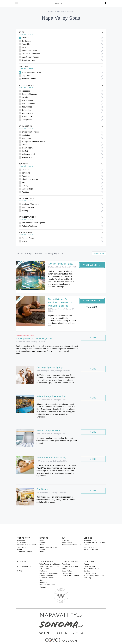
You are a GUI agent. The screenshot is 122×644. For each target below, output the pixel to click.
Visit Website (92, 265)
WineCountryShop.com (71, 545)
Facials (62, 97)
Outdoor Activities (47, 585)
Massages (62, 91)
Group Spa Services (62, 132)
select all (22, 34)
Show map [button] (99, 253)
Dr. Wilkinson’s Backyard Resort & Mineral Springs (60, 302)
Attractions (44, 569)
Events (42, 543)
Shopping (44, 587)
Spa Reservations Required (62, 223)
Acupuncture (62, 116)
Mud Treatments (62, 104)
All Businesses (65, 12)
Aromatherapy (62, 113)
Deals (42, 552)
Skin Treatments (62, 100)
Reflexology (62, 110)
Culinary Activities (47, 576)
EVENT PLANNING (70, 562)
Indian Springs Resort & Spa (51, 396)
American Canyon (62, 51)
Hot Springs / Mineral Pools (62, 141)
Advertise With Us (91, 569)
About (86, 564)
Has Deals (62, 241)
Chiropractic (62, 120)
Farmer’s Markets (47, 578)
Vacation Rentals (91, 549)
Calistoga (62, 38)
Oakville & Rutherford (62, 54)
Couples (62, 170)
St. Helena (62, 41)
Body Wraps (62, 107)
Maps (42, 545)
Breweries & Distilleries (50, 573)
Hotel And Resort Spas (62, 72)
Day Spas (62, 76)
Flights (42, 549)
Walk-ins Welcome (62, 226)
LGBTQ (62, 186)
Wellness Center (62, 79)
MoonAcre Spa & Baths (48, 430)
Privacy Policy (90, 573)
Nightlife (43, 582)
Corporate (62, 173)
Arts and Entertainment (49, 566)
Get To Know (24, 538)
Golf (41, 580)
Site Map (88, 578)
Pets (62, 182)
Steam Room (62, 148)
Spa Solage (42, 489)
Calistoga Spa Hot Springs (50, 367)
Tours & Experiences (70, 576)
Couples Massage (62, 94)
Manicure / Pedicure (62, 204)
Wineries (22, 562)
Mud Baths (62, 138)
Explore (44, 538)
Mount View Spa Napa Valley (51, 458)
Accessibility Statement (94, 576)
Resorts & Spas (90, 547)
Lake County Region (62, 57)
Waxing (62, 211)
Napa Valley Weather (49, 547)
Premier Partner (62, 238)
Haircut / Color (62, 207)
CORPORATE (90, 562)
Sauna (62, 145)
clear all (31, 34)
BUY (64, 538)
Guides (43, 540)
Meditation (62, 135)
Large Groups (62, 189)
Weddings (62, 176)
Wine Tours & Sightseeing (51, 564)
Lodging (88, 538)
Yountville (62, 44)
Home (51, 12)
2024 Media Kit (90, 566)
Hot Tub (62, 151)
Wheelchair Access (62, 179)
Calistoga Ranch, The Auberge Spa (34, 338)
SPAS (20, 571)
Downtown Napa (62, 60)
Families (62, 192)
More (93, 338)
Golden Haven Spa (60, 264)
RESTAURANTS (24, 566)
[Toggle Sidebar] (16, 3)
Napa (62, 47)
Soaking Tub (62, 157)
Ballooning (44, 571)
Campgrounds (90, 540)
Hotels (87, 545)
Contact (87, 571)
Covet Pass (66, 540)
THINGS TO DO (46, 562)
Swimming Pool (62, 154)
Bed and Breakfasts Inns (95, 543)
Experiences (67, 543)
